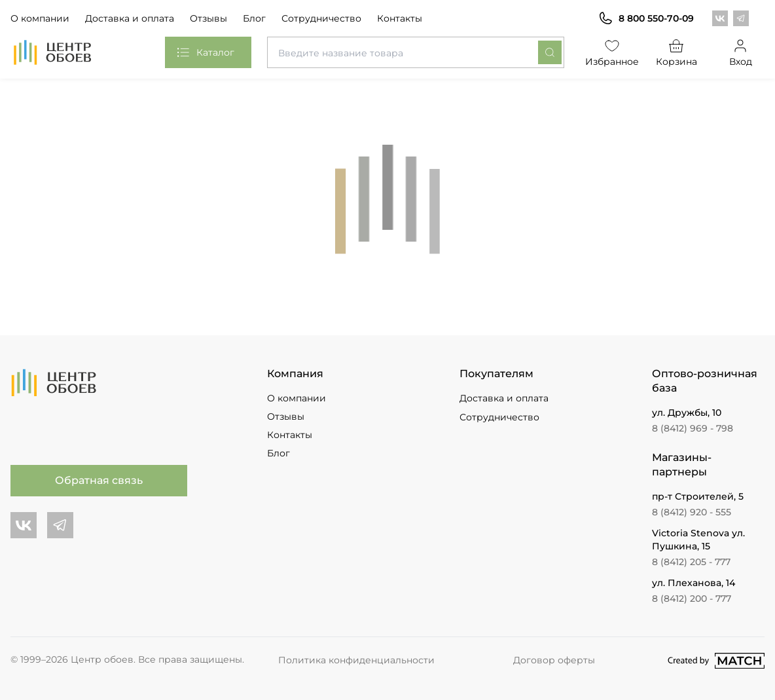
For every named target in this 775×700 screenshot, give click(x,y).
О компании (40, 18)
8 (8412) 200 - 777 (692, 599)
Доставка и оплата (130, 18)
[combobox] (416, 52)
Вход (741, 52)
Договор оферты (554, 660)
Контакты (400, 18)
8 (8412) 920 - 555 (692, 512)
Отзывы (208, 18)
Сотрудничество (321, 18)
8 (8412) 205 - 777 (691, 562)
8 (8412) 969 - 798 (693, 428)
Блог (254, 18)
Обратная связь (99, 480)
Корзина (676, 52)
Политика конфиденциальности (356, 660)
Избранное (612, 52)
